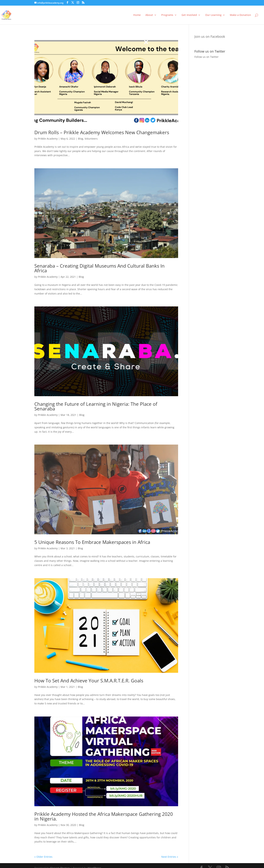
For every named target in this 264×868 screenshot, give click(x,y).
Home (137, 15)
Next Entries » (170, 857)
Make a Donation (240, 15)
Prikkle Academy (48, 139)
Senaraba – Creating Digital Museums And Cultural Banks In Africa (99, 268)
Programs (167, 15)
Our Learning (213, 15)
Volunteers (91, 139)
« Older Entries (43, 857)
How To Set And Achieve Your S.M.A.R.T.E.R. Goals (89, 681)
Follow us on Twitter (206, 57)
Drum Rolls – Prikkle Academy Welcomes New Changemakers (102, 132)
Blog (81, 139)
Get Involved (189, 15)
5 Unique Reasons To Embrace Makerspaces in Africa (92, 542)
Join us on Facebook (210, 36)
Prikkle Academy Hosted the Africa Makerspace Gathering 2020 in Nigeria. (104, 816)
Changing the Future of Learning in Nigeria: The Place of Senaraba (96, 406)
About (149, 15)
